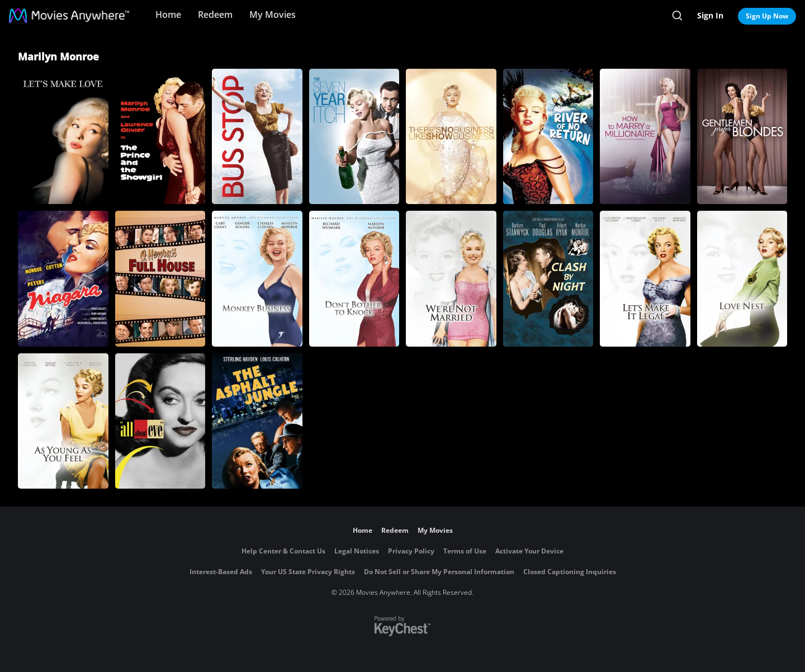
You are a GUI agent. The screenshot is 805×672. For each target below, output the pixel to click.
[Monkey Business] (257, 278)
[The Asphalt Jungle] (257, 421)
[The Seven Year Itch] (354, 136)
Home (168, 15)
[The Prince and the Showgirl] (160, 136)
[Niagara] (63, 278)
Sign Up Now (767, 16)
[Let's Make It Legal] (645, 278)
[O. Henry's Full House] (160, 278)
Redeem (215, 15)
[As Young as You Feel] (63, 421)
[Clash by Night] (548, 278)
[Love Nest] (742, 278)
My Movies (273, 15)
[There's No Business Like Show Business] (451, 136)
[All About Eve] (160, 421)
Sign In (710, 15)
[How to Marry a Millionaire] (645, 136)
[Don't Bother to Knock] (354, 278)
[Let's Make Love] (63, 136)
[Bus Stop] (257, 136)
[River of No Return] (548, 136)
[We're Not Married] (451, 278)
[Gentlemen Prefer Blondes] (742, 136)
